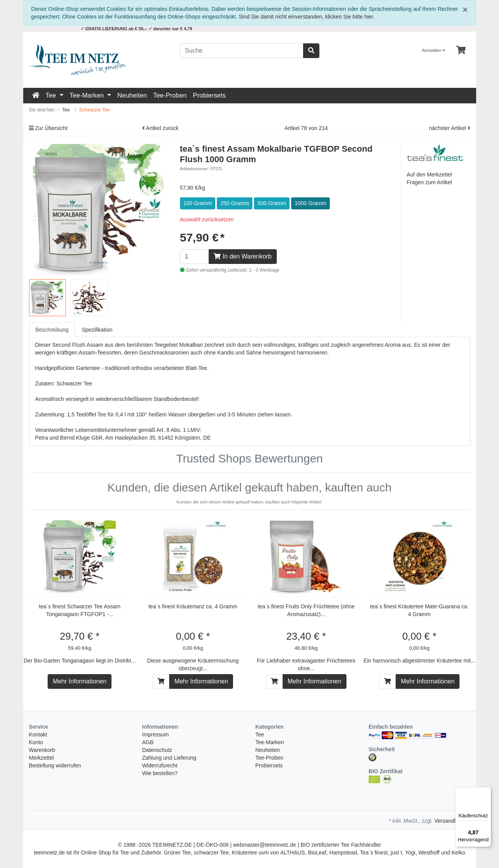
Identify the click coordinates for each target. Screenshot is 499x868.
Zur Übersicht (48, 128)
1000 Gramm (310, 203)
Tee (52, 95)
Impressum (155, 734)
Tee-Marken (88, 95)
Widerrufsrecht (160, 765)
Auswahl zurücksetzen (207, 219)
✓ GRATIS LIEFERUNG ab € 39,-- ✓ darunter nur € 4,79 (136, 29)
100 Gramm (198, 203)
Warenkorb (42, 750)
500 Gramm (272, 203)
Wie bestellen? (160, 773)
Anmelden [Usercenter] (434, 50)
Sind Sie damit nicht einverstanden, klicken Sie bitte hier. (307, 17)
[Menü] (487, 792)
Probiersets (209, 95)
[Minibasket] (461, 50)
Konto (36, 742)
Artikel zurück (160, 128)
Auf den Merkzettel (430, 175)
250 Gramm (235, 203)
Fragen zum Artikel (430, 182)
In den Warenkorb (243, 256)
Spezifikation (97, 330)
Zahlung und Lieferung (169, 758)
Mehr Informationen (80, 681)
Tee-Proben (170, 95)
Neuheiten (132, 95)
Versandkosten (452, 821)
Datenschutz (157, 750)
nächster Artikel (450, 128)
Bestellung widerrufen (55, 765)
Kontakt (38, 734)
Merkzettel (42, 758)
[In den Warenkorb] (161, 681)
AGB (148, 742)
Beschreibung (52, 330)
